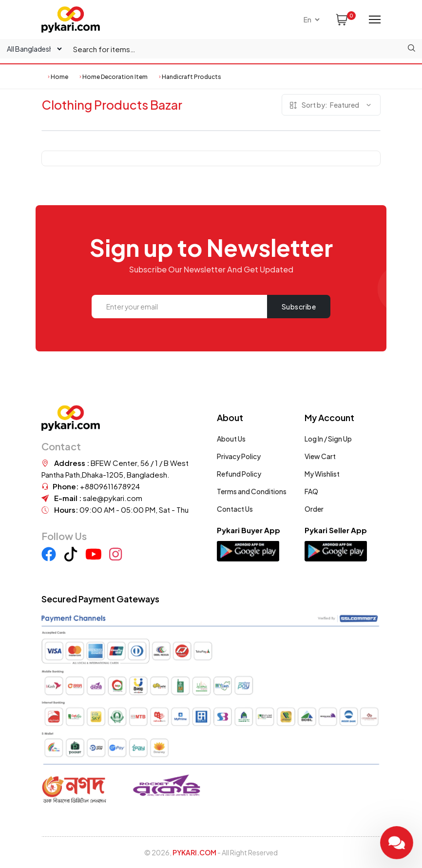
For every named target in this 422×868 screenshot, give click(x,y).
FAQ (311, 491)
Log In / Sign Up (328, 439)
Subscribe (299, 307)
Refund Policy (239, 474)
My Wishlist (322, 474)
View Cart (320, 456)
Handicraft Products (192, 77)
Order (314, 509)
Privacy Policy (239, 456)
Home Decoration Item (115, 77)
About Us (231, 439)
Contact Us (235, 509)
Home (59, 77)
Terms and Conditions (252, 491)
